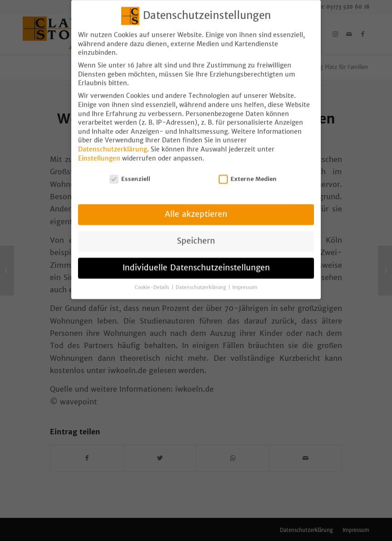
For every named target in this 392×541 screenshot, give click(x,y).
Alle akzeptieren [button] (196, 207)
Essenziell (130, 172)
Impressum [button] (245, 280)
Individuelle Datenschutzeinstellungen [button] (196, 261)
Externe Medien (248, 172)
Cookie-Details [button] (153, 280)
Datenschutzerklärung (113, 142)
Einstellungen (99, 151)
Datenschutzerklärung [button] (201, 280)
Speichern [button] (196, 234)
